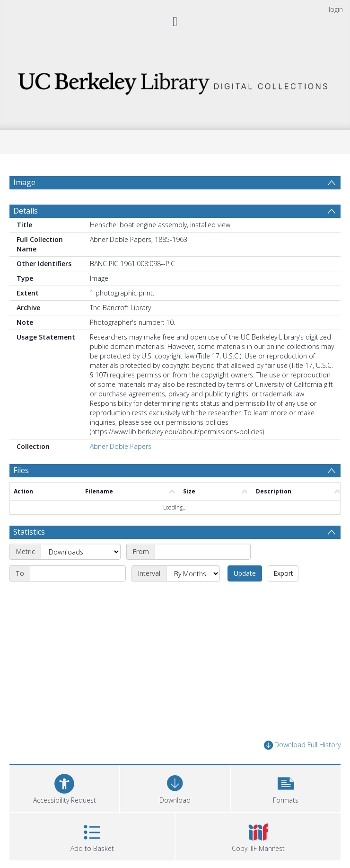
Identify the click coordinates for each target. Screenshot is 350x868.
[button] (286, 787)
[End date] (78, 573)
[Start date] (203, 552)
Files (21, 470)
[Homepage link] (175, 81)
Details (26, 211)
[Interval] (193, 573)
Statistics (29, 532)
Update (245, 573)
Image (24, 182)
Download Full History (302, 745)
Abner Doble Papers (121, 446)
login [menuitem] (336, 9)
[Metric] (81, 552)
